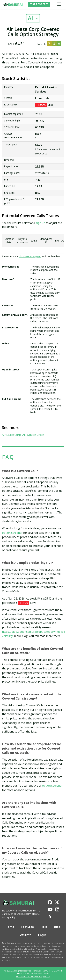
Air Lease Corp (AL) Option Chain (23, 435)
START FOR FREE (39, 4)
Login (42, 935)
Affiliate (26, 935)
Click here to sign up (30, 256)
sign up (40, 223)
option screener (12, 533)
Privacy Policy (43, 976)
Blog (57, 927)
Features (27, 927)
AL (31, 18)
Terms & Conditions (25, 976)
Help (44, 927)
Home (10, 927)
